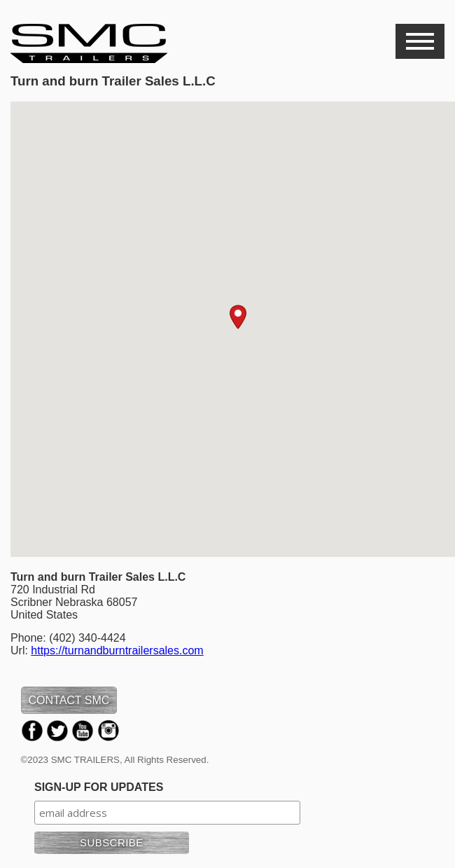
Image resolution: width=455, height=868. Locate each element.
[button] (238, 317)
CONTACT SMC (69, 700)
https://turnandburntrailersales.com (117, 650)
